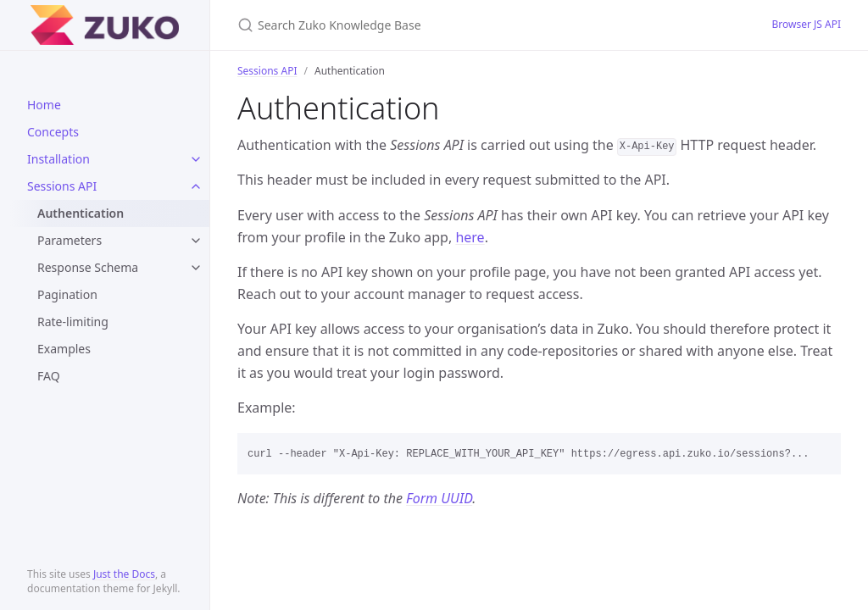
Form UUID (439, 498)
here (470, 237)
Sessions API (62, 186)
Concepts (53, 132)
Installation (58, 159)
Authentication (81, 213)
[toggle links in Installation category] (196, 159)
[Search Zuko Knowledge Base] (437, 25)
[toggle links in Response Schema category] (196, 268)
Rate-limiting (73, 322)
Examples (64, 349)
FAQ (49, 376)
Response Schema (88, 267)
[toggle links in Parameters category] (196, 241)
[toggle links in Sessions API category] (196, 186)
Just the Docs (124, 574)
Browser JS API (806, 24)
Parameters (70, 240)
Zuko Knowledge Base (80, 25)
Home (44, 105)
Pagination (67, 294)
